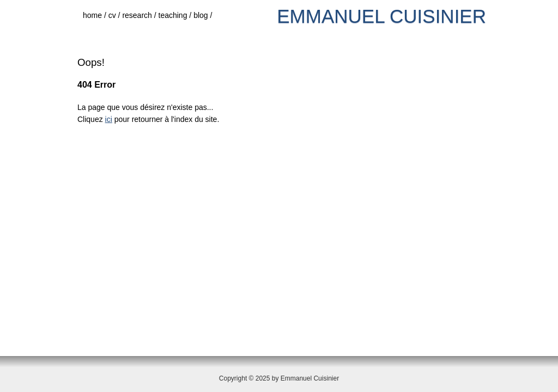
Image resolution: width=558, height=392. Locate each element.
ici (109, 119)
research (140, 15)
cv (116, 15)
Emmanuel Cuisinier (381, 16)
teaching (176, 15)
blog (204, 15)
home (96, 15)
